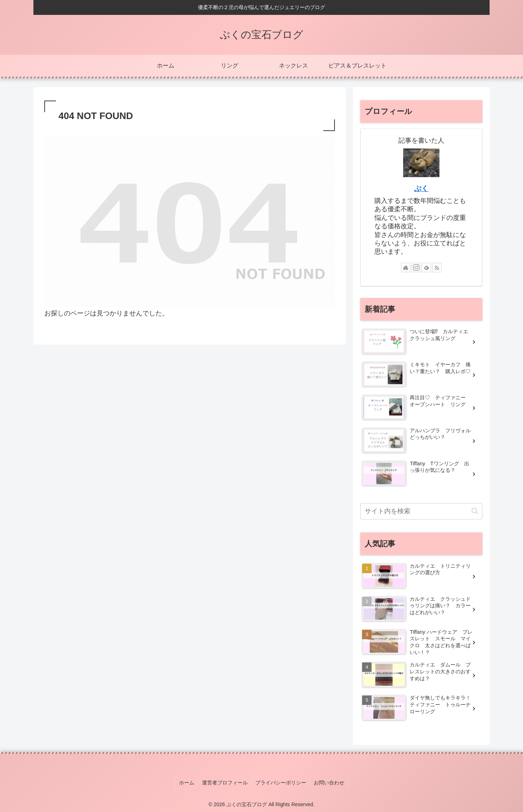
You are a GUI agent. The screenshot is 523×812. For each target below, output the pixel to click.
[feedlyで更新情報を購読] (426, 268)
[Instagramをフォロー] (416, 268)
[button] (475, 511)
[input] (421, 511)
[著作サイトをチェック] (406, 268)
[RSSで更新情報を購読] (437, 268)
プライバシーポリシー (281, 783)
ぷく (421, 188)
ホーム (187, 783)
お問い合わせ (329, 783)
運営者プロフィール (225, 783)
